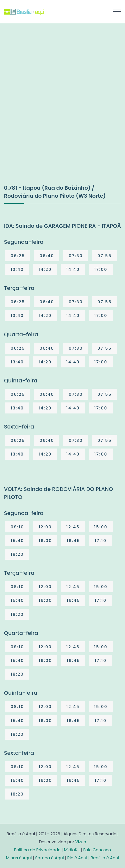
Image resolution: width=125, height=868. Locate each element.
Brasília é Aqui (105, 858)
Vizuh (81, 842)
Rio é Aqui (77, 858)
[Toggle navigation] (117, 11)
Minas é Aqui (19, 858)
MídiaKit (72, 850)
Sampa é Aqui (49, 858)
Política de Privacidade (37, 850)
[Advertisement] (62, 111)
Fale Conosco (97, 850)
